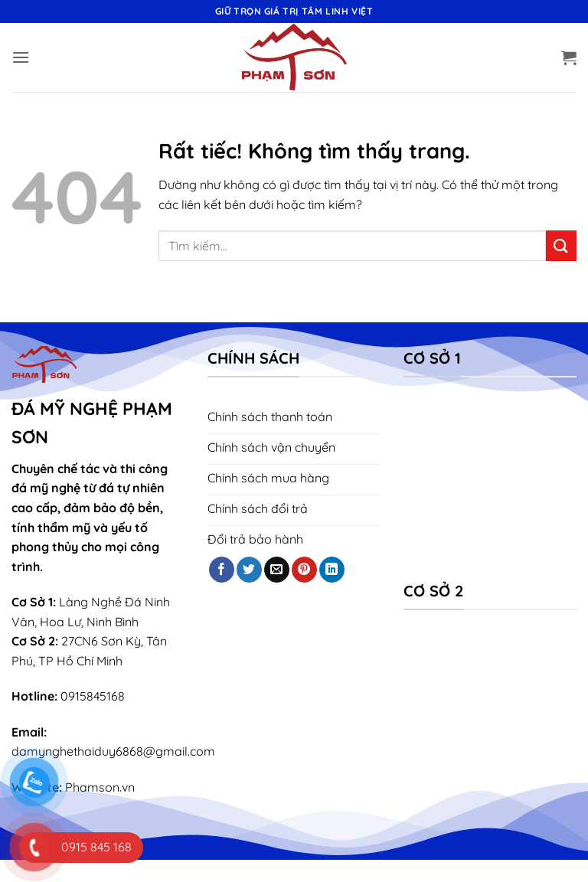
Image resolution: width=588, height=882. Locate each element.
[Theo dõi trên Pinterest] (304, 570)
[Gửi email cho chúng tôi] (277, 570)
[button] (21, 57)
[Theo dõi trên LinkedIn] (332, 570)
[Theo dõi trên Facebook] (222, 570)
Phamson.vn (100, 787)
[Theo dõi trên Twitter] (249, 570)
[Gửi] (561, 245)
